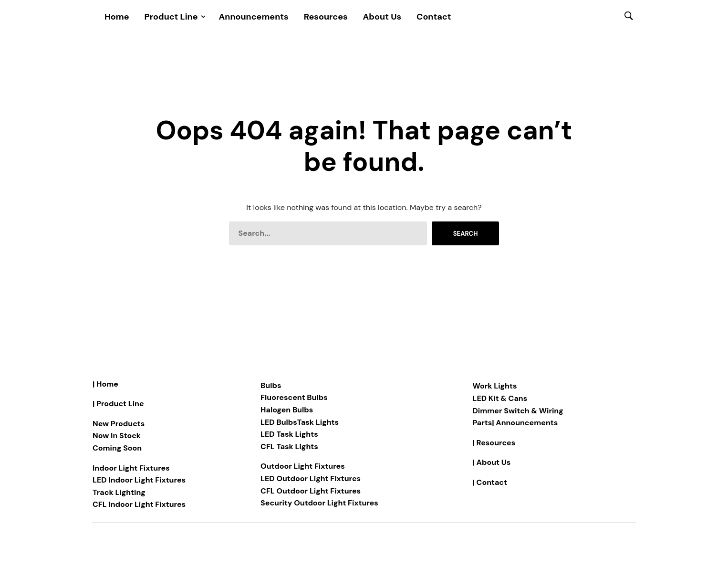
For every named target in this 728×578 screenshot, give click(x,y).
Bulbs (271, 385)
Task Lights (318, 422)
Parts (483, 423)
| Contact (490, 482)
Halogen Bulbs (287, 410)
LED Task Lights (289, 434)
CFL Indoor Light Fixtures (139, 504)
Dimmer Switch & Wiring (518, 411)
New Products (119, 424)
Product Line (171, 17)
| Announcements (525, 423)
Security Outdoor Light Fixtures (319, 503)
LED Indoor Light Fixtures (139, 480)
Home (117, 17)
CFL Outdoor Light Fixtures (311, 491)
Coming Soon (117, 448)
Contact (434, 17)
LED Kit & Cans (500, 398)
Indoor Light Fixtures (131, 468)
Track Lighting (119, 492)
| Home (105, 384)
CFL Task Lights (289, 447)
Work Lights (495, 386)
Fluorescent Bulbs (294, 397)
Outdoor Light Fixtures (303, 466)
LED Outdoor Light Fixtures (311, 478)
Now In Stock (117, 436)
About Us (382, 17)
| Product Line (118, 404)
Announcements (254, 17)
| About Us (492, 462)
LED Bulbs (279, 422)
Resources (326, 17)
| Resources (494, 443)
